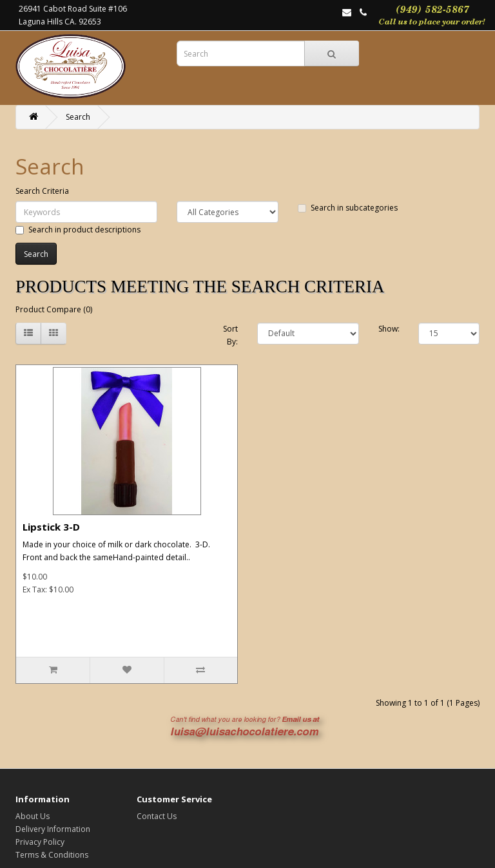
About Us (33, 816)
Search (78, 117)
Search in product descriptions (78, 230)
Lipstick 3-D (51, 527)
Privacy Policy (40, 842)
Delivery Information (53, 829)
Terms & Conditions (52, 855)
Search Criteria (42, 191)
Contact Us (157, 816)
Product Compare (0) (54, 309)
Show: (389, 329)
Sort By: (230, 335)
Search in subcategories (348, 208)
